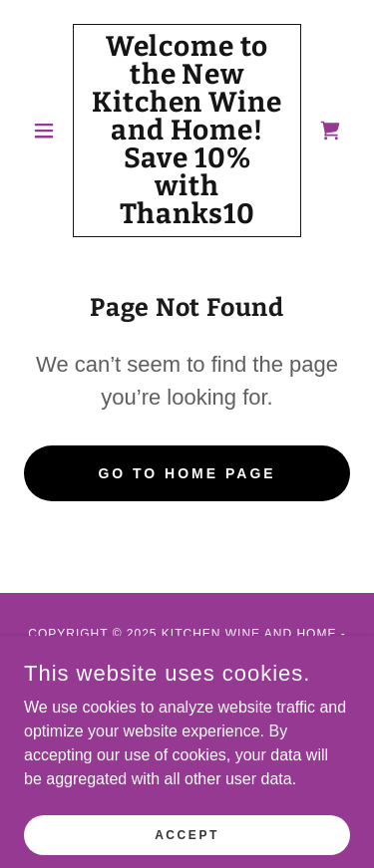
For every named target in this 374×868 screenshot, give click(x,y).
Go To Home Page (187, 473)
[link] (187, 131)
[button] (48, 131)
